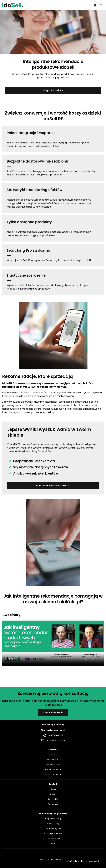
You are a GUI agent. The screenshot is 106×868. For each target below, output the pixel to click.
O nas (53, 789)
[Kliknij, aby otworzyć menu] (101, 5)
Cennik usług (53, 824)
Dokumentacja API (53, 829)
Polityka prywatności (53, 834)
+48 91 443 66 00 (56, 735)
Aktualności (53, 804)
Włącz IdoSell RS (53, 90)
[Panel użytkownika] (95, 5)
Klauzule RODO (53, 839)
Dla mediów (53, 799)
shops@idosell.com (56, 740)
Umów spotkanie (53, 713)
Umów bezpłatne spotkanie (84, 861)
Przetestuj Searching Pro (53, 486)
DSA (53, 844)
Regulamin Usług (53, 819)
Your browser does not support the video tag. (53, 638)
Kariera (53, 794)
